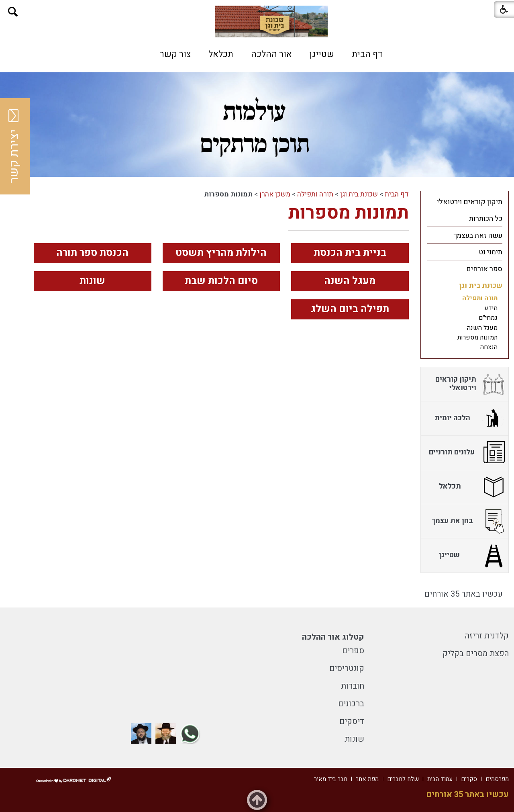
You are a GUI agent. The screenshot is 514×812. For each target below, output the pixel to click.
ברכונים (351, 704)
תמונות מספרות (349, 213)
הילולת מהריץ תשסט (221, 253)
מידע (491, 308)
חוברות (353, 686)
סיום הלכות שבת (221, 281)
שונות (92, 281)
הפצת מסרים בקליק (476, 653)
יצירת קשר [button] (14, 146)
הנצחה (489, 347)
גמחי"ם (488, 318)
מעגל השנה (350, 281)
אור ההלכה (271, 54)
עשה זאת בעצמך (478, 236)
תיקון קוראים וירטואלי (470, 202)
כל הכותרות (486, 219)
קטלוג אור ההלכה (333, 637)
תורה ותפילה (315, 194)
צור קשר (175, 54)
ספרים (353, 651)
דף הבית (367, 54)
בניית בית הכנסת (350, 253)
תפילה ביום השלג (350, 309)
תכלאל (221, 54)
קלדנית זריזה (487, 636)
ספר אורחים (484, 269)
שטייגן (322, 54)
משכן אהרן (275, 194)
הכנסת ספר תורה (92, 253)
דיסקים (352, 721)
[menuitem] (367, 54)
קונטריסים (347, 668)
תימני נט (491, 252)
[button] (13, 12)
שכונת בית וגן (359, 194)
